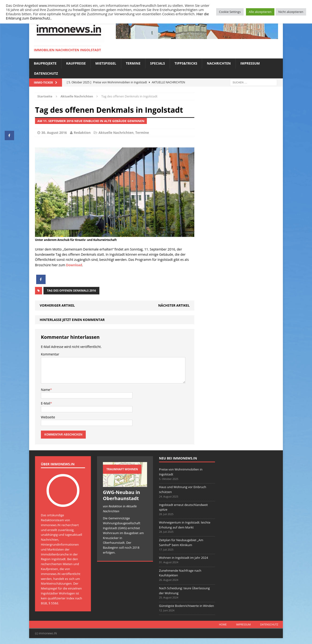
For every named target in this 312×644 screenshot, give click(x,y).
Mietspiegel (106, 63)
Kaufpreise (76, 63)
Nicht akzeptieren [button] (291, 12)
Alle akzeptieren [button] (260, 12)
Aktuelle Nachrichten (116, 133)
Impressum (250, 63)
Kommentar (50, 354)
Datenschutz (46, 73)
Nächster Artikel (174, 305)
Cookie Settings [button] (230, 12)
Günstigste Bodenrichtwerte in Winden (187, 606)
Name (45, 390)
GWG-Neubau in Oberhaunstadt (121, 495)
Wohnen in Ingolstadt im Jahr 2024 (184, 558)
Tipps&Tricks (186, 63)
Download (74, 265)
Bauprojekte (45, 63)
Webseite (48, 417)
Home (223, 624)
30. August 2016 (54, 133)
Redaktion (82, 133)
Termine (133, 63)
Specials (158, 63)
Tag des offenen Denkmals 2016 (71, 291)
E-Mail (46, 403)
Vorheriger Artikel (57, 305)
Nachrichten (219, 63)
